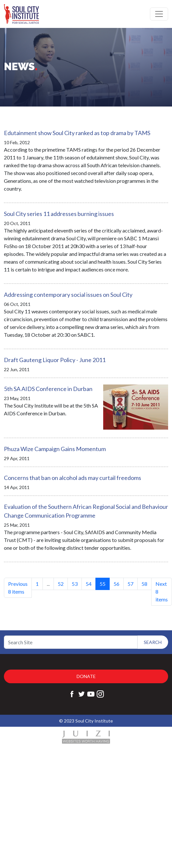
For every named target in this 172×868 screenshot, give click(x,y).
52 (61, 584)
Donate (86, 676)
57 (130, 584)
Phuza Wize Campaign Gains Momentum (55, 449)
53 (75, 584)
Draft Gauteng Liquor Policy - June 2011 (55, 360)
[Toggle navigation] (159, 14)
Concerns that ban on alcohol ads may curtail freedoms (73, 478)
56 (117, 584)
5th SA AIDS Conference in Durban (48, 389)
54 (89, 584)
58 (144, 584)
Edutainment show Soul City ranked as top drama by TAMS (77, 133)
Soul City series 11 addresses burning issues (59, 214)
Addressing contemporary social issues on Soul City (68, 295)
